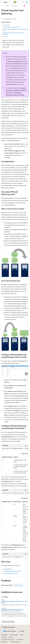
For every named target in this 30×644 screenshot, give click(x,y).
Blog (21, 635)
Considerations (6, 25)
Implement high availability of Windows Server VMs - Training (15, 602)
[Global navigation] (2, 2)
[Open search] (23, 2)
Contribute (4, 637)
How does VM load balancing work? (11, 27)
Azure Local (14, 6)
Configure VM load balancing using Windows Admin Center (15, 30)
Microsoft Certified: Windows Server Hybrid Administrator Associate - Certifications (12, 610)
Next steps (5, 36)
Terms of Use (20, 639)
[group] (15, 449)
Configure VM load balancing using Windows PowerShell (14, 33)
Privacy (10, 637)
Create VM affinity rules (11, 573)
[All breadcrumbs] (3, 6)
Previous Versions (14, 635)
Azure (7, 6)
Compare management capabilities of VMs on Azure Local (16, 90)
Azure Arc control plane (15, 61)
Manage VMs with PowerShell (13, 571)
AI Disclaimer (4, 635)
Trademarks (4, 642)
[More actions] (27, 6)
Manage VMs (8, 569)
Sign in (27, 2)
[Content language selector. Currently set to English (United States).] (9, 627)
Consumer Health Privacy (7, 639)
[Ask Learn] (24, 6)
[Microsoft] (15, 2)
